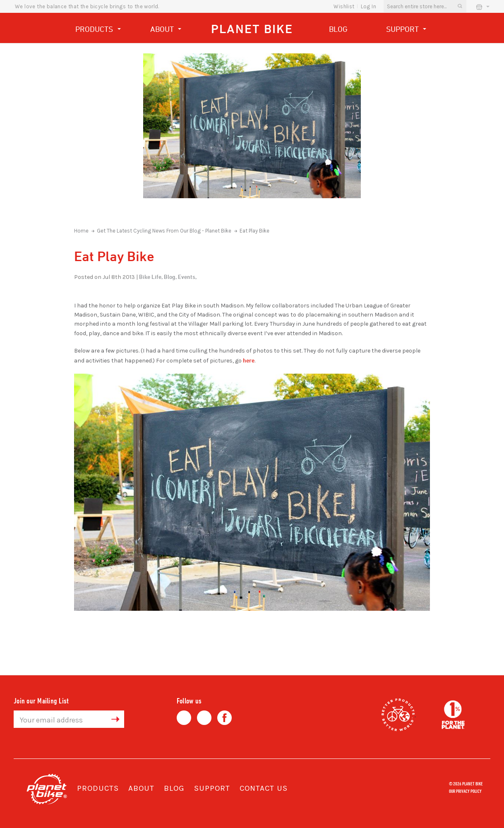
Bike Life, (151, 277)
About (166, 30)
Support (406, 30)
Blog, (170, 277)
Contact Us (264, 788)
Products (98, 30)
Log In (368, 6)
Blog (338, 29)
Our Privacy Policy (465, 791)
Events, (187, 277)
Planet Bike (252, 29)
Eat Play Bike (254, 231)
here (249, 360)
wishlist (344, 6)
